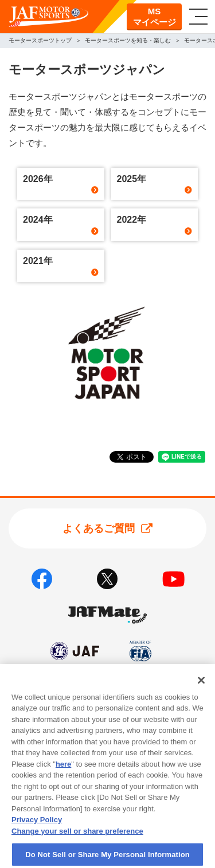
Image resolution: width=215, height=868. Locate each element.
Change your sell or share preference (77, 837)
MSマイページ (155, 17)
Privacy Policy (37, 826)
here (63, 770)
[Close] (201, 686)
